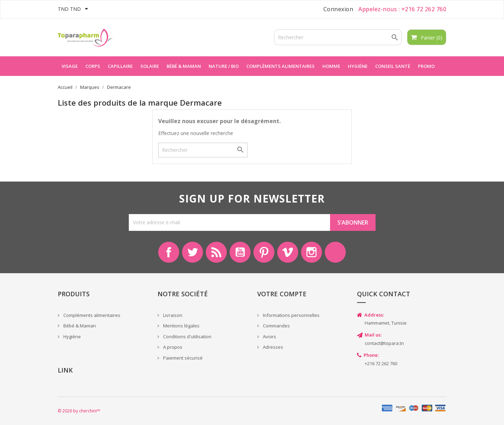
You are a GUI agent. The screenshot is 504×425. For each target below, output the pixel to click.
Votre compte (282, 294)
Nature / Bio (224, 66)
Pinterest (264, 252)
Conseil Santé (393, 66)
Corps (93, 66)
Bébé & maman (184, 66)
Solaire (150, 66)
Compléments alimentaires (281, 66)
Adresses (272, 347)
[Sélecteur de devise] (74, 9)
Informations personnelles (291, 315)
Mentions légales (181, 326)
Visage (70, 66)
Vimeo (288, 252)
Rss (216, 252)
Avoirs (269, 337)
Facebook (169, 252)
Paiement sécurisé (182, 358)
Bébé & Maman (79, 326)
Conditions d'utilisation (187, 337)
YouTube (240, 252)
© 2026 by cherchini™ (79, 411)
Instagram (311, 252)
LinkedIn (335, 252)
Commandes (276, 326)
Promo (426, 66)
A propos (172, 347)
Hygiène (358, 66)
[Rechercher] (338, 37)
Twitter (192, 252)
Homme (331, 66)
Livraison (172, 315)
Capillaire (120, 66)
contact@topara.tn (384, 343)
